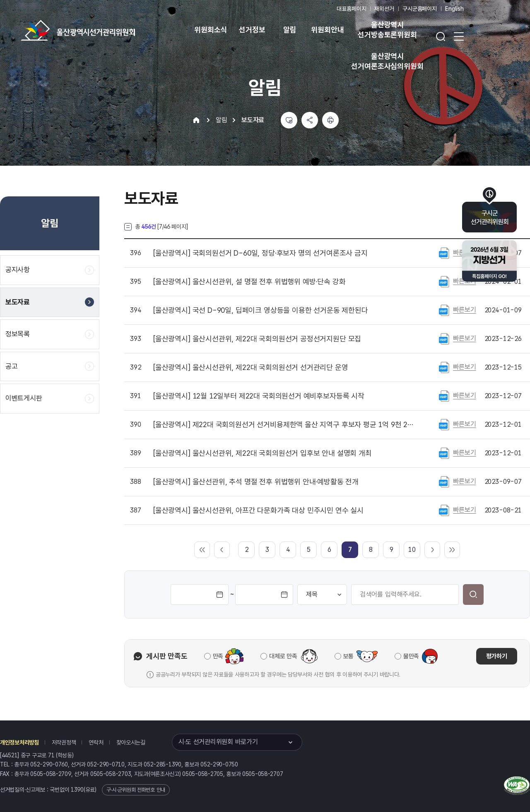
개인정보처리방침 (19, 742)
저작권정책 (64, 742)
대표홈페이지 (351, 9)
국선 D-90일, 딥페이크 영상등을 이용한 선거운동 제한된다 (261, 310)
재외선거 (384, 9)
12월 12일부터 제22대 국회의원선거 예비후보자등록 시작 (259, 396)
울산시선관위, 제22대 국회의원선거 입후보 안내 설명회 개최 (263, 453)
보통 (348, 656)
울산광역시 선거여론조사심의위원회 (387, 61)
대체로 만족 (283, 656)
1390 (77, 790)
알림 (290, 30)
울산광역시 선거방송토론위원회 (387, 30)
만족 (218, 656)
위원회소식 (211, 30)
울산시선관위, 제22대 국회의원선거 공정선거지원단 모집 (257, 339)
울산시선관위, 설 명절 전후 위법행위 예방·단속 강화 (249, 282)
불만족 (411, 656)
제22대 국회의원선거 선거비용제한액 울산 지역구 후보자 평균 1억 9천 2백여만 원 (285, 425)
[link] (350, 550)
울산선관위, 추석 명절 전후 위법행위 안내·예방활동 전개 (256, 482)
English (454, 9)
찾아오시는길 (131, 742)
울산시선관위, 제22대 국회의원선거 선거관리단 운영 (251, 367)
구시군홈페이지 (420, 9)
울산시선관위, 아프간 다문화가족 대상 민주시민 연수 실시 (258, 510)
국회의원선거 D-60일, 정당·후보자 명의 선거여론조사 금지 (260, 253)
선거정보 (252, 30)
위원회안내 (327, 30)
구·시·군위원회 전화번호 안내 (136, 790)
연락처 (96, 742)
